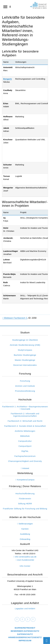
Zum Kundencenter (26, 560)
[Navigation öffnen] (5, 7)
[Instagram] (28, 620)
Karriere (25, 529)
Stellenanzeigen (26, 524)
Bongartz (8, 79)
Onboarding (25, 539)
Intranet (26, 468)
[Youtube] (33, 620)
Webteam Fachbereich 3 (15, 318)
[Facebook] (17, 620)
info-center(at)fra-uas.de (26, 557)
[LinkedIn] (22, 620)
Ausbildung (25, 534)
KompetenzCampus (26, 480)
